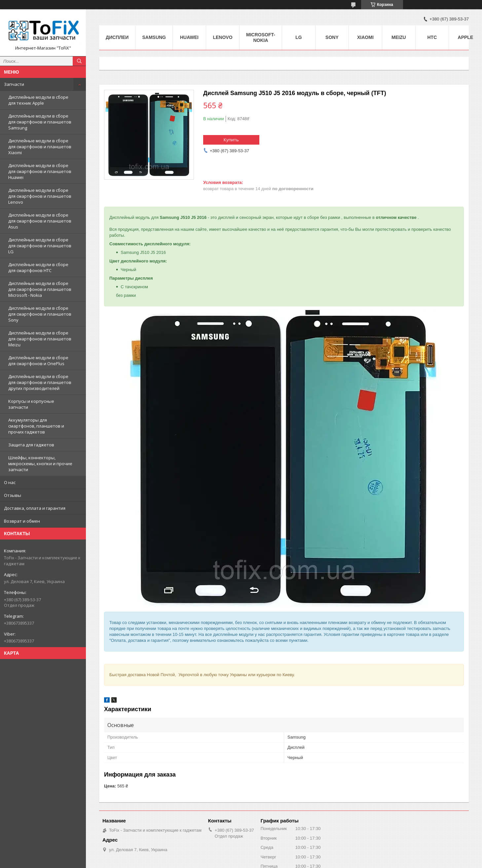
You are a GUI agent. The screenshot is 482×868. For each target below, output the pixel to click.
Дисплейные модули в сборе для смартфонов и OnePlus (38, 361)
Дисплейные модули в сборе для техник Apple (38, 100)
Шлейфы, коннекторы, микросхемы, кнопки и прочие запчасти (40, 464)
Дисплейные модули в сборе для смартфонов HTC (38, 267)
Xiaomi (365, 37)
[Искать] (79, 61)
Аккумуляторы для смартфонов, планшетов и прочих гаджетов (36, 426)
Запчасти (14, 84)
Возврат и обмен (22, 521)
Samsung (154, 37)
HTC (432, 37)
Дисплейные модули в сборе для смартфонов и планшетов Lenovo (40, 196)
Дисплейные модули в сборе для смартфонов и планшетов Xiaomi (40, 147)
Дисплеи (117, 37)
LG (298, 37)
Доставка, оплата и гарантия (35, 508)
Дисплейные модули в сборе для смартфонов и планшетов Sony (40, 314)
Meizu (399, 37)
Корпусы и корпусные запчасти (31, 404)
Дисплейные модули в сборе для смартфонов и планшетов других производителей (40, 382)
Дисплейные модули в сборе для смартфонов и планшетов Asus (40, 221)
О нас (10, 482)
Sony (332, 37)
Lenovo (222, 37)
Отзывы (13, 495)
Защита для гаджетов (31, 445)
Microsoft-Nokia (261, 37)
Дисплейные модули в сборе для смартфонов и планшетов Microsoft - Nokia (40, 289)
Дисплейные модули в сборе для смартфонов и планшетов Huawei (40, 171)
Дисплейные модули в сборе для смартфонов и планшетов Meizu (40, 339)
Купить (231, 140)
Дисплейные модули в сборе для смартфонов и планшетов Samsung (40, 122)
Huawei (189, 37)
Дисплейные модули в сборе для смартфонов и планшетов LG (40, 246)
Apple (466, 37)
